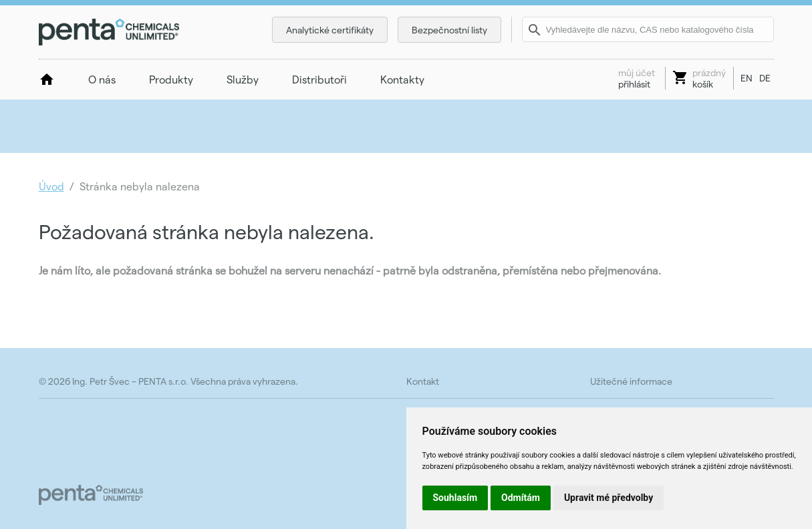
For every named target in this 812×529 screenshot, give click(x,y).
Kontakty (402, 79)
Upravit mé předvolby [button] (608, 498)
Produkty (171, 79)
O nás (102, 79)
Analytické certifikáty (330, 30)
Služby (243, 79)
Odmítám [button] (521, 498)
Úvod (51, 186)
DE (765, 78)
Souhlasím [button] (455, 498)
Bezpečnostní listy (449, 30)
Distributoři (319, 79)
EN (747, 78)
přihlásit (637, 78)
